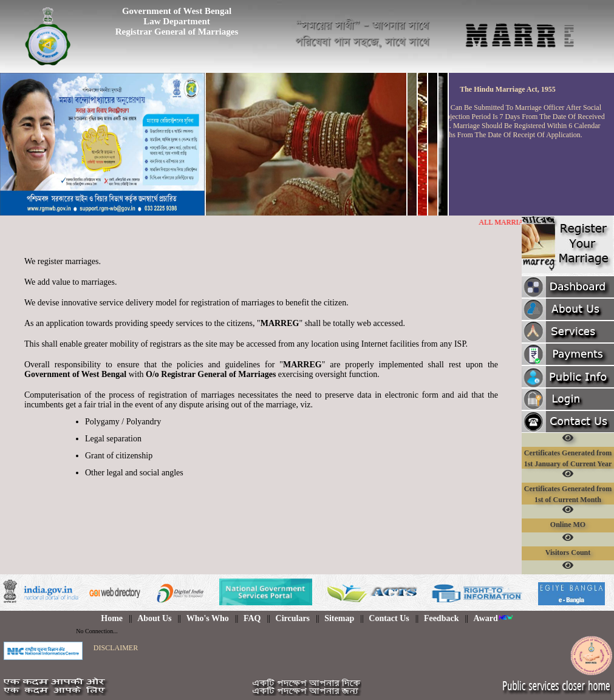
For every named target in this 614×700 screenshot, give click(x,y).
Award (493, 618)
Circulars (293, 618)
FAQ (252, 618)
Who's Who (208, 618)
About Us (154, 618)
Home (112, 618)
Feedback (442, 618)
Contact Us (389, 618)
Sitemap (339, 618)
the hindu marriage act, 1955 (508, 89)
